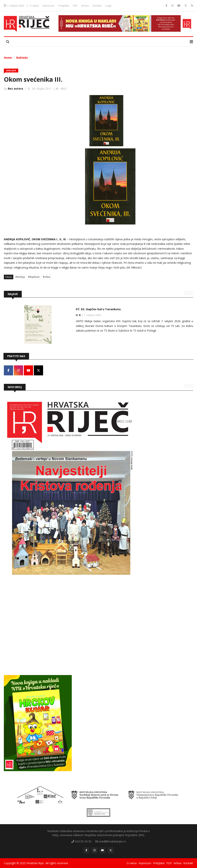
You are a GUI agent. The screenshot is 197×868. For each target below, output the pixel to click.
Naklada (22, 58)
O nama (34, 6)
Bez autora (15, 89)
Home (8, 58)
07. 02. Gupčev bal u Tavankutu (98, 309)
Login (109, 6)
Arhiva (85, 6)
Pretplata (64, 6)
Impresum (49, 6)
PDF (75, 6)
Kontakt (97, 6)
